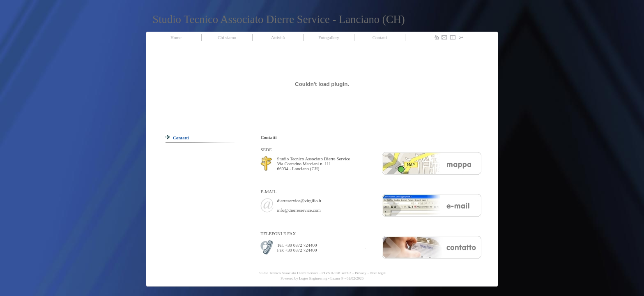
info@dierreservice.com (299, 210)
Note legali (378, 273)
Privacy (361, 273)
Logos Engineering (313, 278)
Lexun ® (337, 278)
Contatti (177, 138)
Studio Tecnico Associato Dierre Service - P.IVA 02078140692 (304, 273)
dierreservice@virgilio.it (299, 201)
